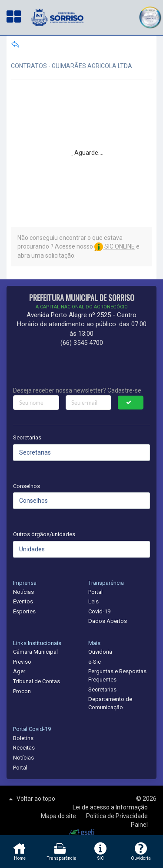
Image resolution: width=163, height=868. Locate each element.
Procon (22, 691)
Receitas (24, 748)
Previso (22, 662)
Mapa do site (59, 816)
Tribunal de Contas (37, 681)
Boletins (23, 738)
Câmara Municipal (35, 652)
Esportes (24, 611)
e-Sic (95, 662)
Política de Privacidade (117, 816)
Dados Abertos (108, 621)
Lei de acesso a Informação (110, 807)
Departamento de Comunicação (110, 703)
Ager (19, 671)
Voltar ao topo (31, 799)
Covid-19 (99, 611)
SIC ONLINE (115, 246)
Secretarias (27, 437)
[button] (150, 16)
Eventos (23, 601)
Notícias (23, 592)
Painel (139, 825)
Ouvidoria (100, 652)
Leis (93, 601)
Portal (95, 592)
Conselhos (27, 486)
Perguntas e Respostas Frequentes (117, 675)
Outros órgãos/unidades (44, 534)
